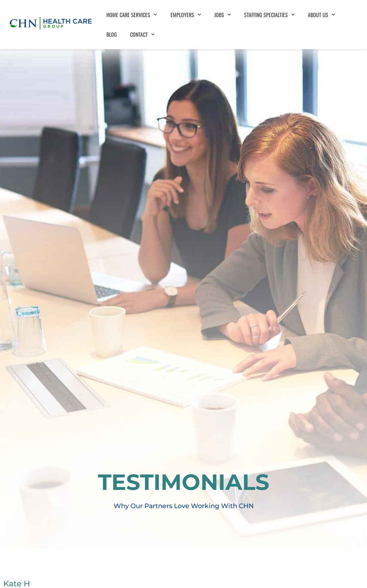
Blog (112, 29)
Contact (142, 29)
